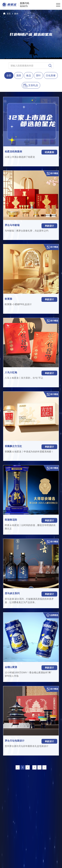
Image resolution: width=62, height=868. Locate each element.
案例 (16, 14)
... (31, 767)
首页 (7, 14)
